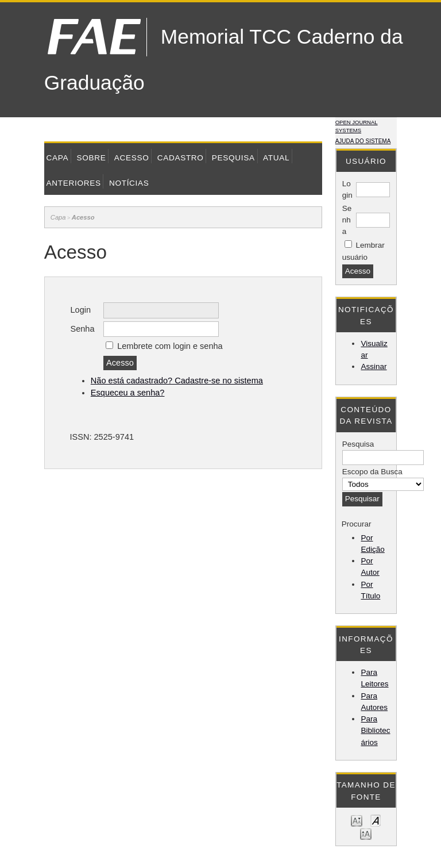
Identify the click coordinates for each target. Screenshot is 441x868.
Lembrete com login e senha (170, 346)
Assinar (374, 366)
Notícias (129, 183)
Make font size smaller (357, 820)
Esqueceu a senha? (128, 393)
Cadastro (181, 158)
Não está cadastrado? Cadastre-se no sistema (177, 381)
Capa (58, 158)
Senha (347, 220)
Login (80, 310)
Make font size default (376, 820)
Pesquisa (233, 158)
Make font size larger (366, 833)
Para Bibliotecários (375, 731)
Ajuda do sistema (363, 141)
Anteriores (74, 183)
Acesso (132, 158)
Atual (276, 158)
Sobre (91, 158)
